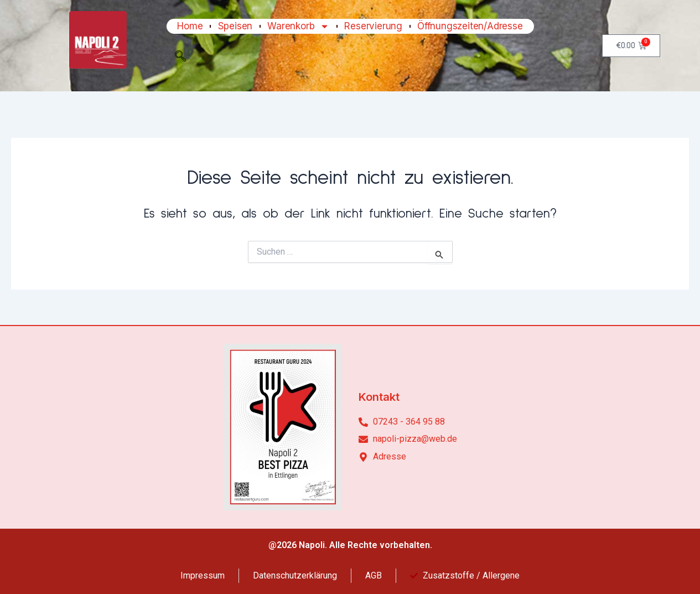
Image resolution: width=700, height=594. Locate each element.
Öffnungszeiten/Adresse (470, 26)
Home (190, 26)
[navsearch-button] (180, 59)
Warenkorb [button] (298, 26)
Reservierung (373, 26)
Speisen (235, 26)
